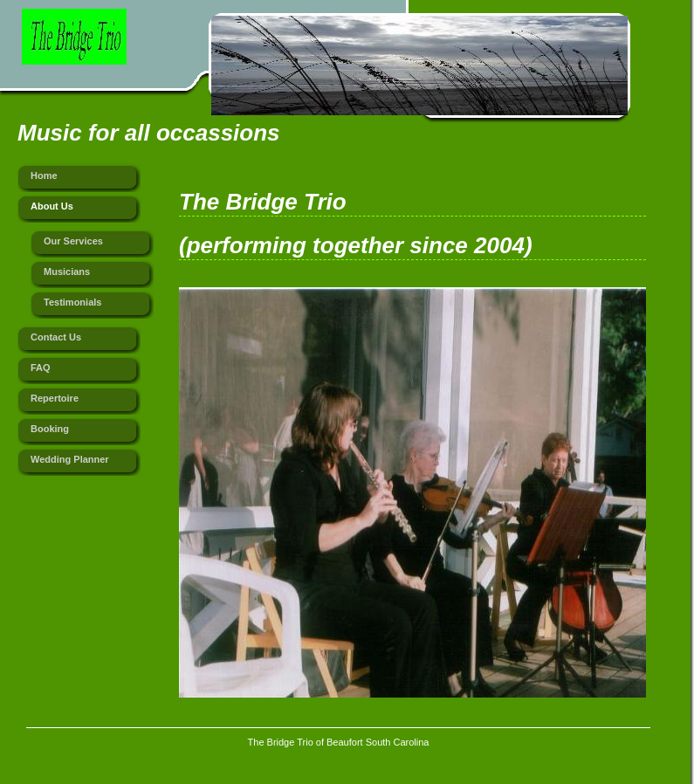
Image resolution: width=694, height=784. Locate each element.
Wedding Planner (70, 459)
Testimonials (72, 302)
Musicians (67, 272)
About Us (52, 206)
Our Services (73, 241)
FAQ (41, 368)
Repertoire (55, 398)
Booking (50, 429)
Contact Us (56, 337)
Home (44, 175)
